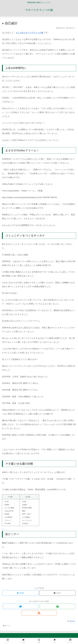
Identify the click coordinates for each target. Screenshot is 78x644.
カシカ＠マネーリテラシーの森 (30, 33)
